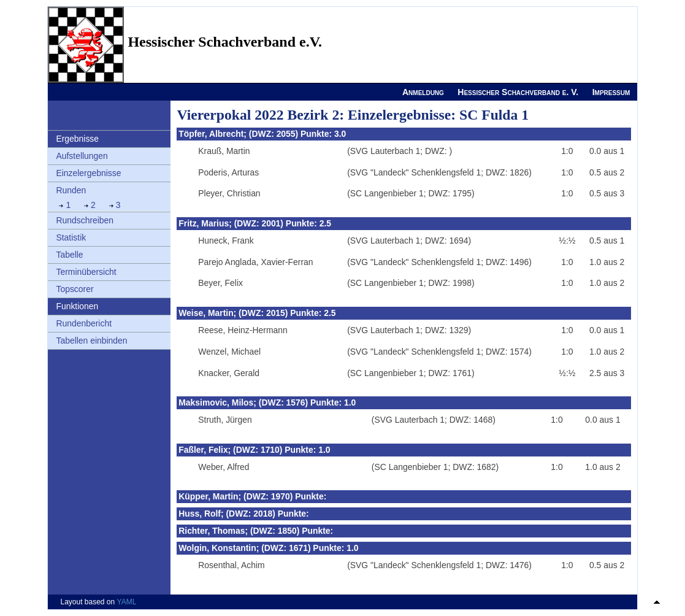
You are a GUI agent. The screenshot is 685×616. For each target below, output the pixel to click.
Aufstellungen (82, 156)
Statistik (71, 237)
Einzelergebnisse (88, 173)
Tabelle (69, 255)
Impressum (611, 92)
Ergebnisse (77, 139)
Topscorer (75, 289)
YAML (127, 602)
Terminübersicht (86, 272)
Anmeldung (423, 92)
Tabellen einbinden (91, 341)
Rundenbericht (84, 323)
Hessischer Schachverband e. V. (518, 92)
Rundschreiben (85, 220)
